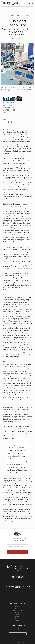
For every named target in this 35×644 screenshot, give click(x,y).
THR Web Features (12, 16)
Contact (17, 614)
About (17, 590)
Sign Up (18, 552)
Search (17, 616)
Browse (17, 608)
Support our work (18, 634)
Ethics (5, 113)
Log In (17, 618)
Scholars (18, 594)
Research (18, 592)
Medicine (6, 115)
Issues (18, 606)
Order (18, 620)
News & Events (18, 596)
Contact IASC (17, 598)
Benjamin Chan (18, 39)
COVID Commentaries (9, 108)
